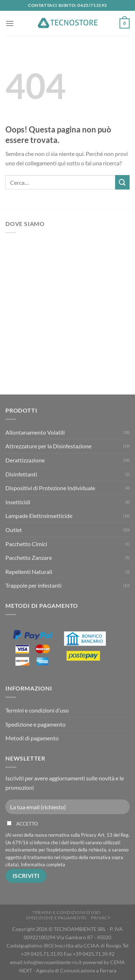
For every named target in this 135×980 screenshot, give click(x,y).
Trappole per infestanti (33, 585)
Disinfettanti (21, 474)
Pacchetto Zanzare (29, 557)
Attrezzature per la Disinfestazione (48, 446)
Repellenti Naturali (29, 572)
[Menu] (10, 23)
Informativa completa (43, 864)
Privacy (101, 918)
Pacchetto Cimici (26, 544)
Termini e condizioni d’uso (37, 710)
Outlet (14, 530)
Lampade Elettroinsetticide (39, 516)
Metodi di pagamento (32, 738)
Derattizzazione (25, 460)
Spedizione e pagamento (35, 724)
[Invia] (122, 182)
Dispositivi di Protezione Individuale (50, 488)
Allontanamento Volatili (35, 432)
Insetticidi (18, 502)
